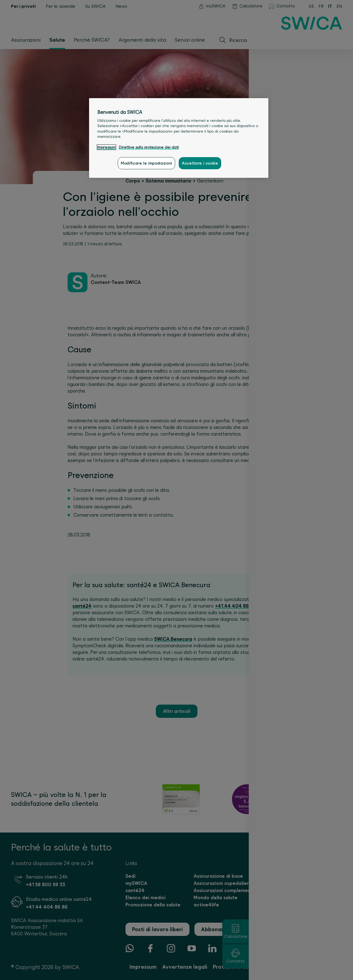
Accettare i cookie (200, 163)
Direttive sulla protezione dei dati (149, 147)
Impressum (106, 147)
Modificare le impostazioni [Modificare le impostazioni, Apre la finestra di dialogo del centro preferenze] (146, 163)
